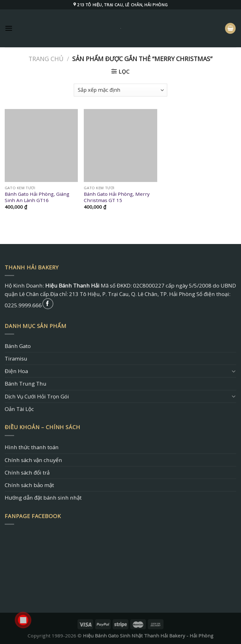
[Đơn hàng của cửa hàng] (120, 90)
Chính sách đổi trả (27, 473)
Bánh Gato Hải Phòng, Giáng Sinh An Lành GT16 (37, 197)
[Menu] (9, 28)
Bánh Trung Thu (26, 384)
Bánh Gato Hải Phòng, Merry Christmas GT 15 (117, 197)
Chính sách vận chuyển (33, 460)
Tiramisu (16, 358)
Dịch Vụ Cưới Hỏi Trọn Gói (37, 396)
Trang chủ (46, 59)
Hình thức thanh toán (32, 447)
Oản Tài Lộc (19, 409)
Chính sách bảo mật (29, 485)
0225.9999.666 (23, 305)
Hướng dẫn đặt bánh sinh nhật (43, 498)
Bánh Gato (18, 346)
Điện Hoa (16, 371)
